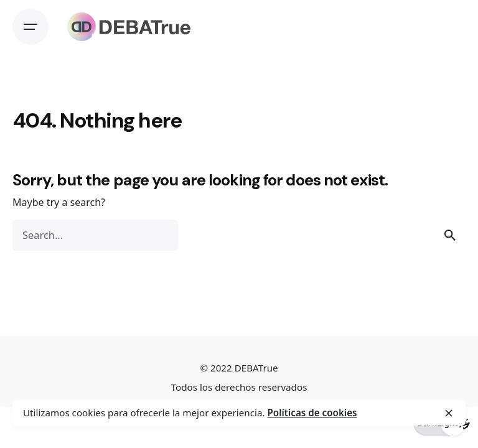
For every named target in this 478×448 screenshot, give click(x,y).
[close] (449, 413)
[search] (450, 235)
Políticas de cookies (312, 413)
